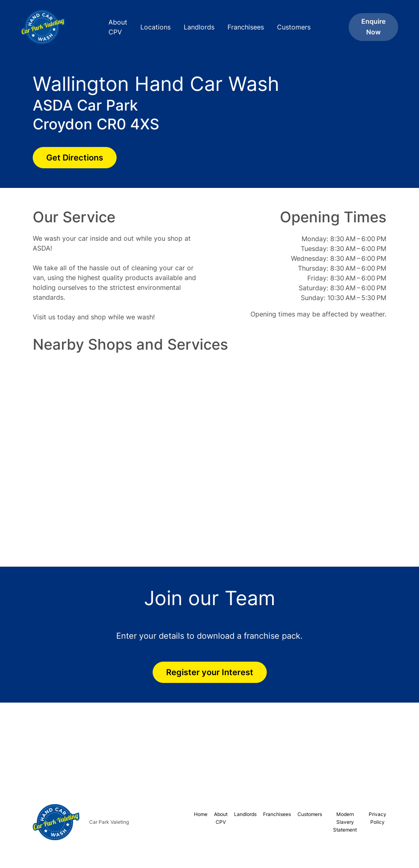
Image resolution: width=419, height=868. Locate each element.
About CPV (118, 27)
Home (201, 814)
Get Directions (75, 158)
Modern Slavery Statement (345, 822)
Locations (155, 27)
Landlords (199, 27)
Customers (294, 27)
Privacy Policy (377, 818)
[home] (49, 27)
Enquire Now (373, 27)
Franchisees (246, 27)
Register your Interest (210, 672)
